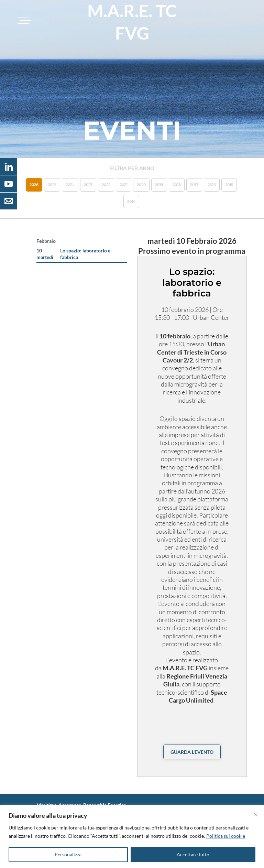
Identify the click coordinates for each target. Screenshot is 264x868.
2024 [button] (70, 185)
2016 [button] (212, 185)
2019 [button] (159, 185)
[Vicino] (256, 815)
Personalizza (68, 854)
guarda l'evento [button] (192, 752)
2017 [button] (194, 185)
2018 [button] (177, 185)
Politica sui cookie (226, 836)
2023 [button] (88, 185)
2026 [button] (34, 185)
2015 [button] (229, 185)
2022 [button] (106, 185)
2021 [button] (124, 185)
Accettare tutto (193, 854)
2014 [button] (131, 202)
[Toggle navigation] (23, 21)
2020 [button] (141, 185)
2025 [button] (52, 185)
